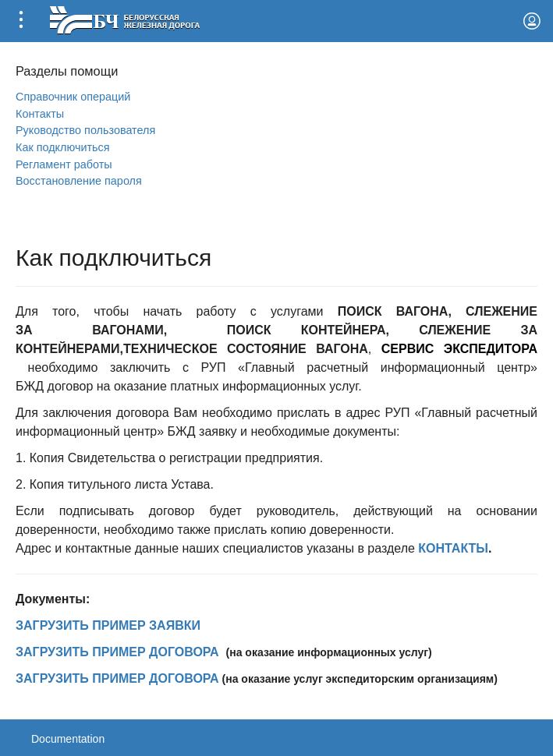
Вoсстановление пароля (79, 181)
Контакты (40, 114)
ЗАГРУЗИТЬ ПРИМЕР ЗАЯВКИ (108, 625)
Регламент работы (64, 164)
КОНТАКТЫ (453, 548)
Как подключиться (63, 147)
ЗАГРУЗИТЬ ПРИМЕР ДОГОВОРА (117, 652)
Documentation (68, 739)
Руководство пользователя (85, 130)
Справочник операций (73, 97)
